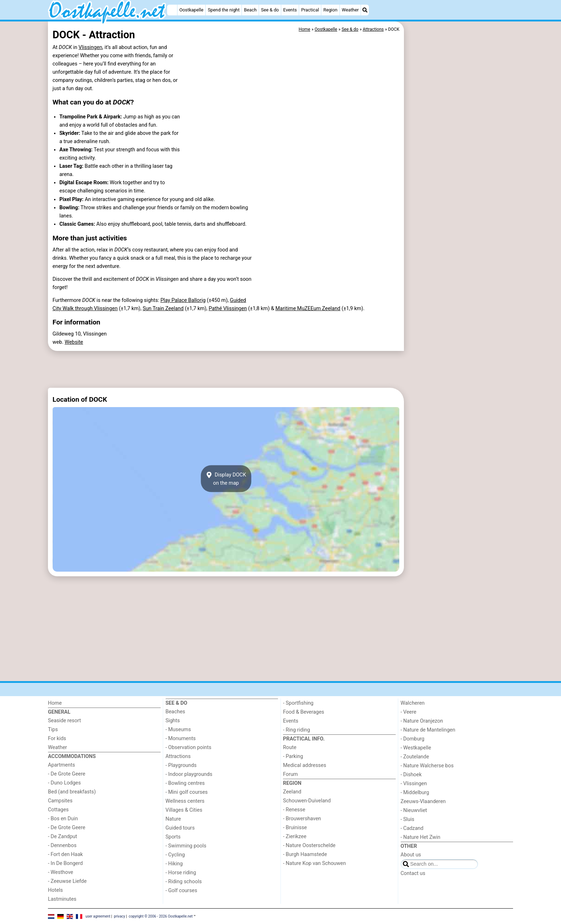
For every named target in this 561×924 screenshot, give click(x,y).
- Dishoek (411, 775)
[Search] (365, 10)
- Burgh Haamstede (305, 854)
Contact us (413, 873)
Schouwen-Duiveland (307, 801)
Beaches (175, 712)
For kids (57, 739)
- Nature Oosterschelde (309, 845)
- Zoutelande (415, 757)
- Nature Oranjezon (422, 721)
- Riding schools (184, 882)
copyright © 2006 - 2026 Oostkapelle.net (161, 916)
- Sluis (408, 819)
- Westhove (60, 872)
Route (290, 747)
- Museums (178, 730)
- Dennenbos (62, 845)
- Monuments (181, 739)
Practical (310, 10)
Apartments (62, 765)
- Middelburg (415, 793)
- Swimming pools (186, 846)
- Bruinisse (295, 828)
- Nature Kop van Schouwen (314, 863)
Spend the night (224, 10)
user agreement (98, 916)
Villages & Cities (184, 810)
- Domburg (413, 739)
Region (330, 10)
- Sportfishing (298, 703)
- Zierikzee (295, 837)
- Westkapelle (416, 748)
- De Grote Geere (67, 774)
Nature (173, 819)
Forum (290, 774)
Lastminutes (62, 899)
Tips (53, 730)
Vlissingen (91, 47)
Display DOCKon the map (226, 479)
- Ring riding (297, 730)
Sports (173, 837)
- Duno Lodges (64, 783)
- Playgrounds (181, 765)
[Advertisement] (459, 186)
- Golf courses (182, 891)
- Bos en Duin (63, 819)
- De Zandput (62, 837)
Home (55, 703)
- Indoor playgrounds (189, 774)
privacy (119, 916)
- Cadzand (412, 828)
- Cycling (175, 855)
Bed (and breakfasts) (72, 792)
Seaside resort (64, 721)
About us (411, 855)
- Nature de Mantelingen (428, 730)
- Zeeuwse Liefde (67, 881)
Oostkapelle (191, 10)
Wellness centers (185, 801)
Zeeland (292, 792)
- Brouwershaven (302, 819)
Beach (250, 10)
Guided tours (180, 828)
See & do (270, 10)
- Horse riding (181, 873)
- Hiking (174, 864)
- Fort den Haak (65, 854)
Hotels (55, 890)
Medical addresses (305, 765)
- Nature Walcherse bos (427, 766)
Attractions (178, 756)
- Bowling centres (185, 783)
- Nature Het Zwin (421, 837)
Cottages (58, 810)
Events (290, 10)
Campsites (60, 801)
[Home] (172, 10)
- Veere (409, 712)
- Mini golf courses (187, 792)
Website (74, 342)
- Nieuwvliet (414, 810)
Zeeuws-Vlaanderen (423, 801)
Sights (173, 721)
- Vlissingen (414, 784)
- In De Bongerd (65, 863)
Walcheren (413, 703)
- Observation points (189, 747)
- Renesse (294, 810)
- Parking (293, 756)
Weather (350, 10)
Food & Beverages (304, 712)
